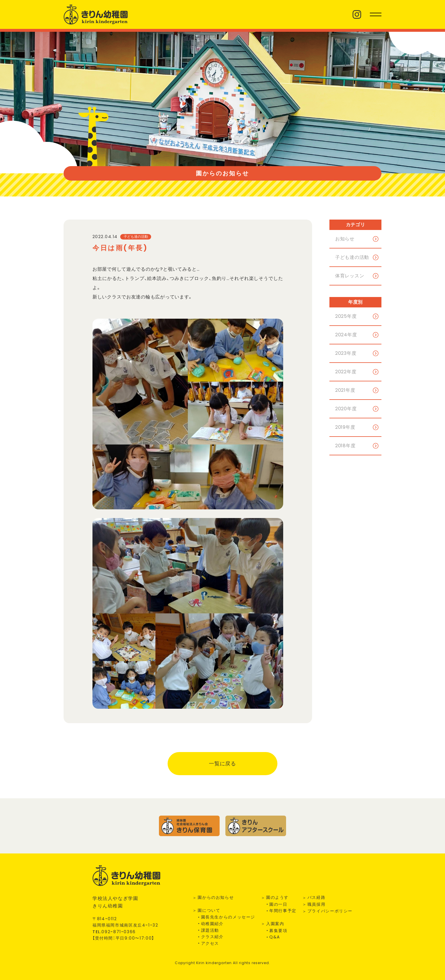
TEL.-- (114, 932)
